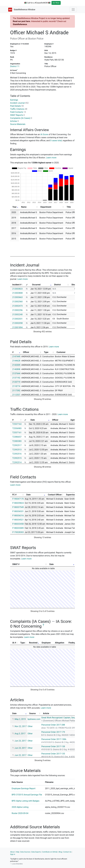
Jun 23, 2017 (21, 741)
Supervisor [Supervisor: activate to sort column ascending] (71, 495)
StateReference (20, 24)
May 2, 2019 (20, 719)
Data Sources (25, 852)
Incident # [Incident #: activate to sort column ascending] (17, 285)
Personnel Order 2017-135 (53, 754)
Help (17, 852)
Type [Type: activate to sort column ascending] (46, 352)
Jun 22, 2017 (21, 755)
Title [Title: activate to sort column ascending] (69, 207)
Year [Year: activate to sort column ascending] (14, 207)
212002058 (17, 323)
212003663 (17, 297)
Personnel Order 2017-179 (53, 732)
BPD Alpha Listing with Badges (25, 801)
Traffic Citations (19, 109)
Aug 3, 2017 (20, 734)
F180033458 (18, 524)
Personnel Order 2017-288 (53, 725)
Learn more (51, 158)
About (12, 852)
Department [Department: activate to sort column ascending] (46, 207)
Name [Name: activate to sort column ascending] (24, 207)
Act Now (56, 3)
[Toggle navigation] (73, 9)
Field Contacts (18, 112)
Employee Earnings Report (24, 788)
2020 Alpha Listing (20, 807)
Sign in (13, 854)
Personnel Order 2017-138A (54, 739)
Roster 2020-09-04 (20, 813)
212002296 (17, 310)
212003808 (17, 293)
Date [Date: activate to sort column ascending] (33, 420)
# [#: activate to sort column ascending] (13, 352)
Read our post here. (22, 21)
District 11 (15, 66)
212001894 (17, 327)
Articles (14, 121)
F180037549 (18, 507)
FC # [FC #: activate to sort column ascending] (14, 495)
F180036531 (18, 511)
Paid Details (17, 106)
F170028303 (18, 532)
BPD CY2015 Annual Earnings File (27, 795)
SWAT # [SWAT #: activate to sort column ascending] (16, 564)
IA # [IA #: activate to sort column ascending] (14, 643)
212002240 (17, 314)
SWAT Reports (17, 115)
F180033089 (18, 528)
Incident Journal (19, 103)
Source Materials (18, 124)
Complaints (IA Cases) (21, 118)
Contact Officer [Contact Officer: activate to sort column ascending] (55, 495)
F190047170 (18, 499)
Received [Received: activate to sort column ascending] (33, 643)
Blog (60, 852)
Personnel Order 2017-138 (53, 746)
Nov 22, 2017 (21, 726)
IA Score (44, 134)
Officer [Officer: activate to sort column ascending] (26, 352)
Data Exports (36, 852)
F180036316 (18, 516)
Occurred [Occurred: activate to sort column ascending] (36, 285)
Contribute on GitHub (50, 852)
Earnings (14, 100)
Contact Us (67, 852)
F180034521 (18, 520)
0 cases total (56, 141)
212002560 (17, 302)
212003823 (17, 289)
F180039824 (18, 503)
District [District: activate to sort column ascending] (57, 285)
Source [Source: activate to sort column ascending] (33, 713)
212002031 (17, 319)
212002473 (17, 306)
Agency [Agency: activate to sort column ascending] (74, 420)
